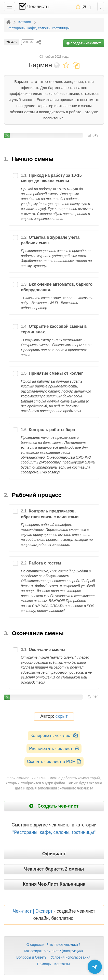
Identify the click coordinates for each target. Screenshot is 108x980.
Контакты (62, 964)
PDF (28, 42)
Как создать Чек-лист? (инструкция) (53, 951)
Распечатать (54, 749)
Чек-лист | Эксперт (33, 911)
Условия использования (70, 957)
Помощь (44, 964)
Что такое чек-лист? (64, 945)
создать (84, 43)
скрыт (62, 716)
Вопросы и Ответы (32, 957)
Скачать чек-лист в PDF (54, 762)
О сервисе (35, 945)
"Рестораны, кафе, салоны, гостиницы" (54, 832)
